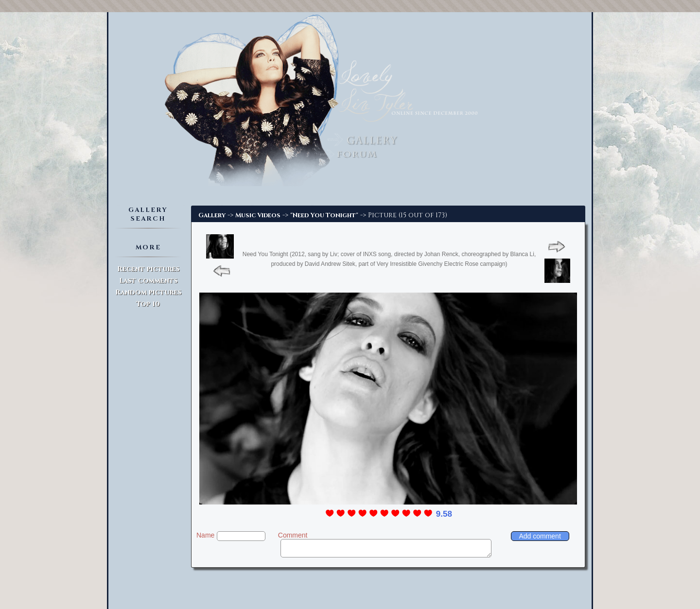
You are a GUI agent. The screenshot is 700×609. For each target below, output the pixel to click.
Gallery (212, 215)
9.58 (444, 514)
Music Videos (258, 215)
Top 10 (148, 304)
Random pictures (148, 292)
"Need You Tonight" (324, 215)
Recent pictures (148, 269)
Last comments (148, 281)
